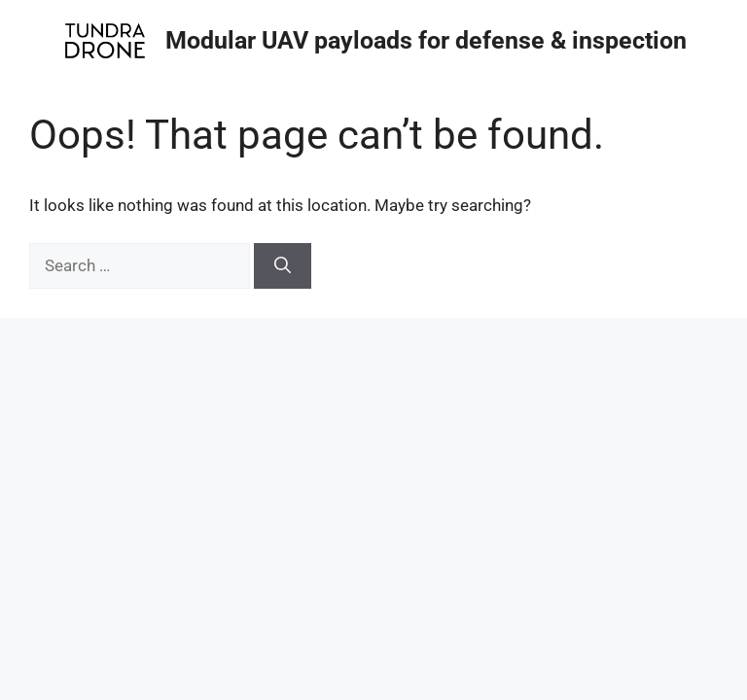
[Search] (283, 266)
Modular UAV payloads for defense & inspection (426, 40)
